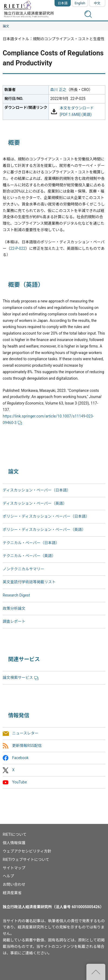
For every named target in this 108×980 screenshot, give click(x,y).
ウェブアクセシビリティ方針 (27, 851)
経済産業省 (12, 893)
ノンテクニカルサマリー (23, 569)
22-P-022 (18, 248)
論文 (6, 26)
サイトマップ (14, 868)
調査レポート (14, 621)
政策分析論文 (14, 608)
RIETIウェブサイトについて (26, 860)
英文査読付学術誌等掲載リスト (29, 582)
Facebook (20, 758)
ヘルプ (8, 876)
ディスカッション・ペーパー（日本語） (37, 490)
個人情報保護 (14, 843)
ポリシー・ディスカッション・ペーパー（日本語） (46, 516)
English (80, 3)
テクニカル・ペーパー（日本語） (31, 543)
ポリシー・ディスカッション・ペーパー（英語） (44, 530)
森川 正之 (58, 90)
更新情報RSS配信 (27, 746)
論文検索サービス (21, 678)
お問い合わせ (14, 884)
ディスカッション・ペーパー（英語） (35, 503)
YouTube (19, 782)
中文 (97, 3)
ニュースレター (25, 733)
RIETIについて (15, 834)
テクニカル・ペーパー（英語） (29, 556)
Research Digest (16, 595)
